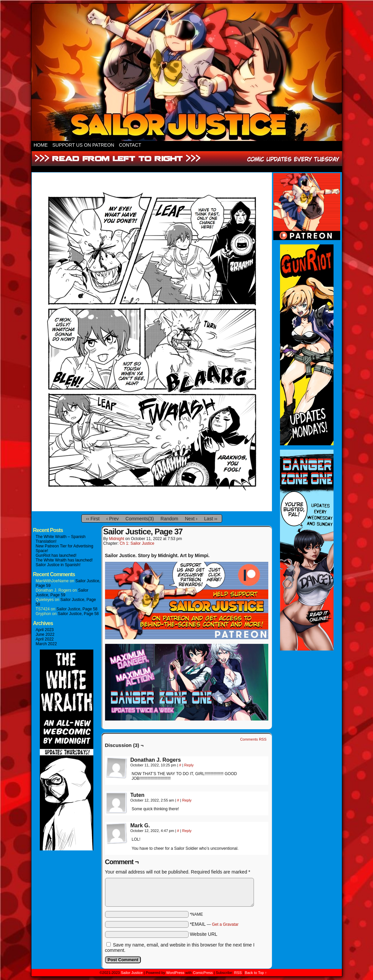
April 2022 (45, 639)
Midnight (117, 539)
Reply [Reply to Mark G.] (187, 831)
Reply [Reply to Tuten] (187, 800)
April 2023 (45, 630)
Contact (130, 145)
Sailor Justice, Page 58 (77, 609)
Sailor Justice (132, 973)
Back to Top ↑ (256, 973)
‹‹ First (93, 519)
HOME (41, 145)
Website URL (203, 934)
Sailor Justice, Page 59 (62, 593)
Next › (191, 519)
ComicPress (203, 973)
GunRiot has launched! (56, 555)
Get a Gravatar (225, 924)
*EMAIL (214, 924)
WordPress (175, 973)
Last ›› (211, 519)
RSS (238, 973)
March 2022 (46, 644)
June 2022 (45, 634)
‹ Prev (113, 519)
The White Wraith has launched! (64, 560)
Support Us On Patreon (83, 145)
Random (169, 519)
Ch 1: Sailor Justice (137, 543)
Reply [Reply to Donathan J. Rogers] (189, 765)
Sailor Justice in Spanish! (58, 565)
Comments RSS (253, 739)
